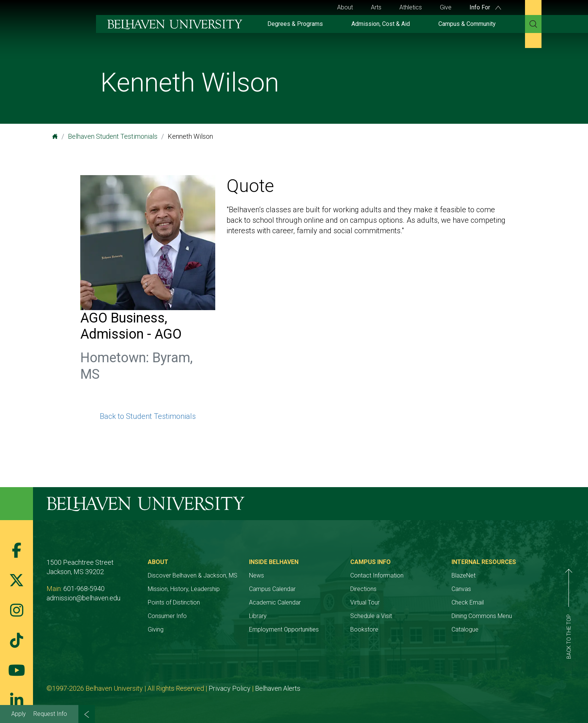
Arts (376, 7)
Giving (156, 629)
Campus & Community (467, 24)
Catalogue (465, 629)
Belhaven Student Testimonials (113, 136)
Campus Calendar (272, 589)
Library (258, 616)
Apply (19, 714)
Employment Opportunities (284, 629)
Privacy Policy (229, 688)
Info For (485, 7)
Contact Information (377, 575)
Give (446, 7)
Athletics (411, 7)
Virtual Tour (365, 602)
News (256, 575)
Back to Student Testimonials (148, 416)
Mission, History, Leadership (184, 589)
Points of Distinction (174, 602)
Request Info (50, 714)
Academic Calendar (275, 602)
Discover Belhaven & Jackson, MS (193, 575)
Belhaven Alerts (278, 688)
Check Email (468, 602)
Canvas (461, 589)
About (345, 7)
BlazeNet (463, 575)
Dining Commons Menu (482, 616)
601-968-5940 (84, 589)
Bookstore (364, 629)
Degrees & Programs (295, 24)
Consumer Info (167, 616)
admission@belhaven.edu (83, 598)
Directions (363, 589)
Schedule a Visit (371, 616)
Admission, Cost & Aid (381, 24)
